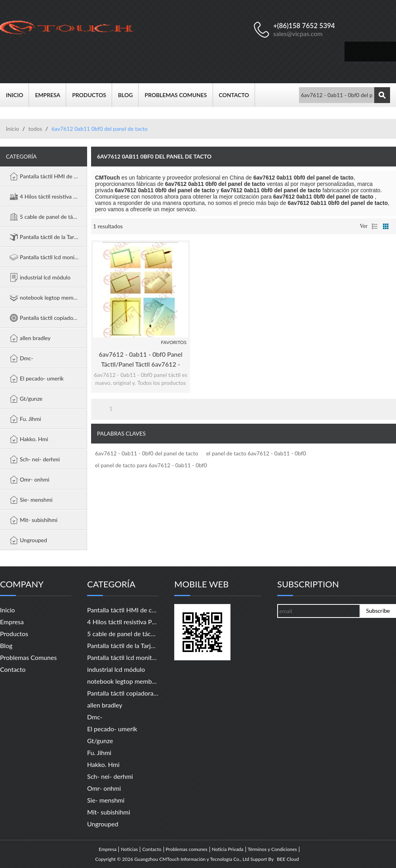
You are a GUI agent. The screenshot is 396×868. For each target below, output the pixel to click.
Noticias (129, 849)
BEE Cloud (288, 859)
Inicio (17, 95)
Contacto (237, 95)
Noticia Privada (228, 849)
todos (35, 129)
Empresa (50, 95)
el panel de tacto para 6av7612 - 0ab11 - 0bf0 (151, 465)
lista (375, 226)
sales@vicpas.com (298, 33)
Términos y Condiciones (272, 849)
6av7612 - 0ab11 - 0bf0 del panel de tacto (147, 453)
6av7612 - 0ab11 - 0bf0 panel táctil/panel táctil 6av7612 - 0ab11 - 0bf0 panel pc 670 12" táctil (141, 360)
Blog (128, 95)
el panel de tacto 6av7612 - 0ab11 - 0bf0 (256, 453)
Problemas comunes (179, 95)
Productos (92, 95)
